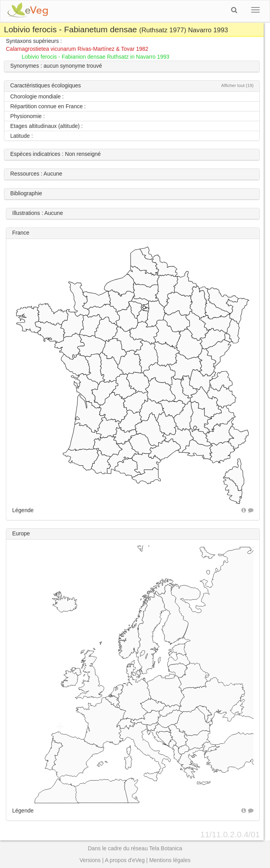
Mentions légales (170, 860)
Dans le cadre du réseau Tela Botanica (135, 848)
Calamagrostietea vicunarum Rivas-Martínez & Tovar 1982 (77, 49)
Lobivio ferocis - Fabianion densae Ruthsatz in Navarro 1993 (96, 57)
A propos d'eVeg (125, 860)
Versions (90, 860)
